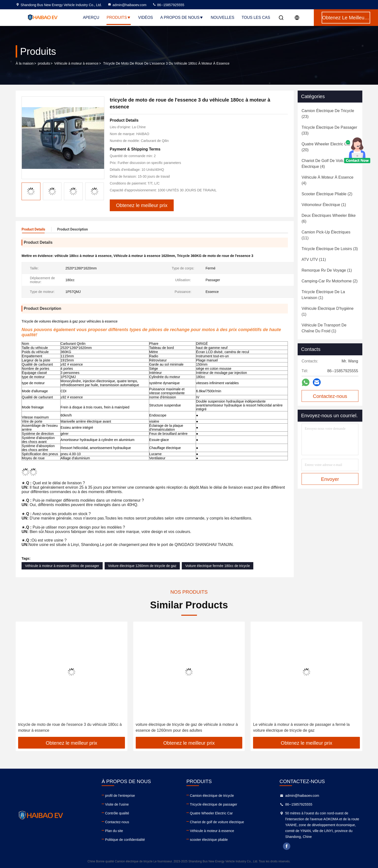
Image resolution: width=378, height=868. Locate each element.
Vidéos (146, 17)
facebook (287, 846)
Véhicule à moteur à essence (76, 63)
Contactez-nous (117, 822)
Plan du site (114, 831)
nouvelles (222, 17)
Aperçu (91, 17)
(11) (326, 235)
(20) (326, 147)
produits (44, 63)
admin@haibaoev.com (127, 5)
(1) (324, 205)
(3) (330, 249)
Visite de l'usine (117, 804)
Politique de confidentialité (125, 840)
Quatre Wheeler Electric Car (211, 813)
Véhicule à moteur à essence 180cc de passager (62, 566)
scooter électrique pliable (209, 840)
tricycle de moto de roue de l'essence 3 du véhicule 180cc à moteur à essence (70, 727)
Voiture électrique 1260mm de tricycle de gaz (142, 566)
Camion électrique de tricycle (212, 796)
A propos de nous (182, 17)
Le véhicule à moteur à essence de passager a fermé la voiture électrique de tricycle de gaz (301, 727)
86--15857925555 (168, 5)
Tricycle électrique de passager (213, 804)
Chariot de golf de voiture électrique (217, 822)
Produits (119, 17)
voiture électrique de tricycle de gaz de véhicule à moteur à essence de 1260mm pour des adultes (187, 727)
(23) (328, 114)
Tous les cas (256, 17)
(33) (329, 130)
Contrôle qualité (117, 813)
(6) (329, 218)
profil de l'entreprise (120, 796)
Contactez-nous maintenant (330, 398)
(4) (325, 164)
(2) (327, 194)
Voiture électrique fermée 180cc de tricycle (218, 566)
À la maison (25, 63)
